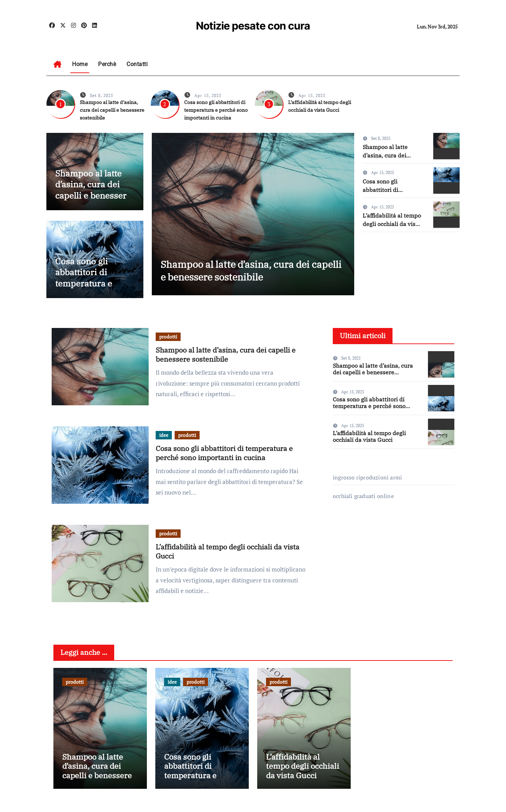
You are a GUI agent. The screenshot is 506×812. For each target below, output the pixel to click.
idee (164, 435)
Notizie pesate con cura (253, 26)
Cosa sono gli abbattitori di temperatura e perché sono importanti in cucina (216, 110)
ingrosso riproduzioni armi (367, 477)
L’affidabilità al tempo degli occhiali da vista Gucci (392, 224)
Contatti (137, 64)
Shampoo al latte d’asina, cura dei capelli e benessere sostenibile (112, 110)
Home (80, 64)
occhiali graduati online (363, 496)
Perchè (107, 64)
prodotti (168, 337)
